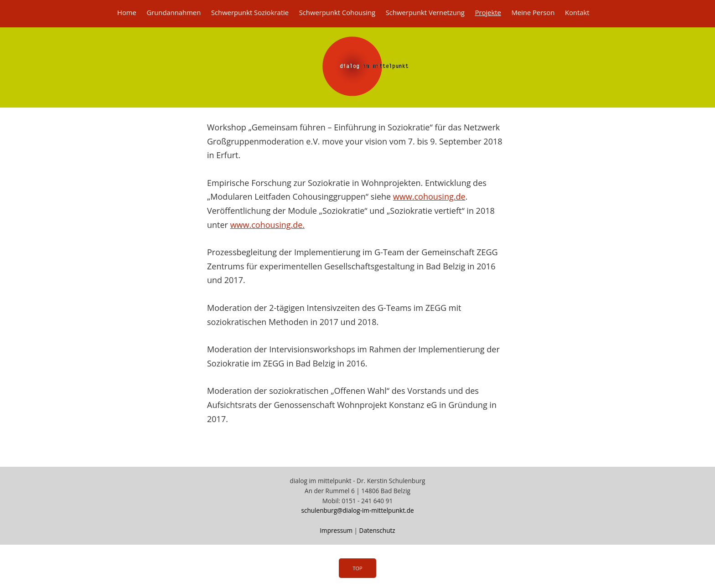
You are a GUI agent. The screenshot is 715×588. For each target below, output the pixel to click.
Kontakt (577, 12)
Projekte (488, 12)
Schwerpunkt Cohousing (337, 12)
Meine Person (533, 12)
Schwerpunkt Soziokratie (250, 12)
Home (127, 12)
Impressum (336, 530)
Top (357, 568)
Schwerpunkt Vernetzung (425, 12)
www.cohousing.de (429, 196)
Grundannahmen (174, 12)
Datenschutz (377, 530)
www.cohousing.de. (267, 225)
